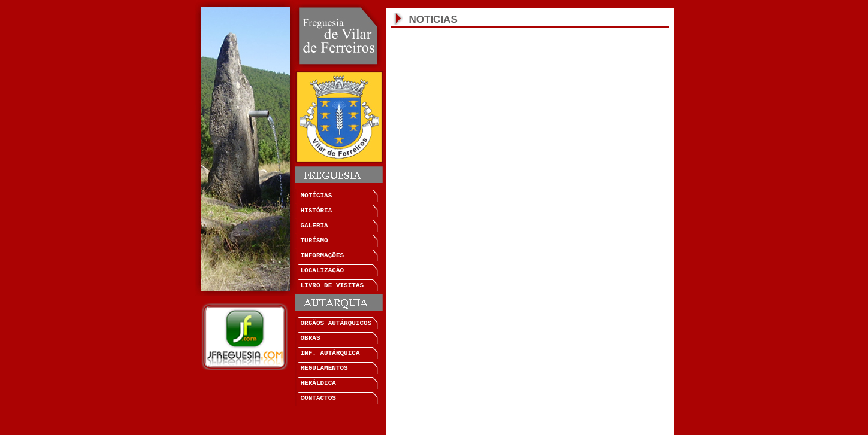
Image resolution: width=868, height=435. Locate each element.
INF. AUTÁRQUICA (330, 353)
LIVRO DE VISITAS (332, 285)
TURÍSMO (314, 241)
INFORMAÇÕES (323, 255)
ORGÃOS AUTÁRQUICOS (336, 323)
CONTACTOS (318, 398)
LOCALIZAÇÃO (323, 270)
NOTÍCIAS (317, 196)
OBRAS (311, 338)
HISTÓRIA (317, 211)
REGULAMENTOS (324, 368)
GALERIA (314, 226)
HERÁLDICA (318, 383)
